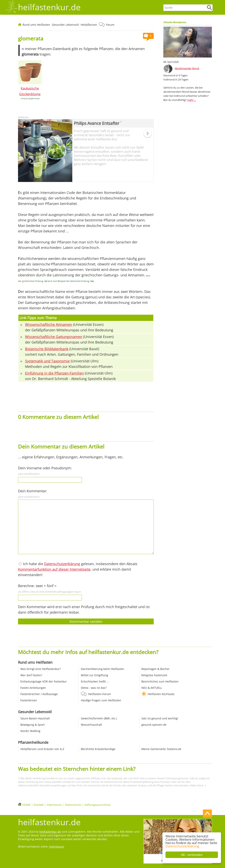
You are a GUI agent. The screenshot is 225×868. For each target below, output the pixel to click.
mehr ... (192, 100)
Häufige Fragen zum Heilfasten (101, 700)
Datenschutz (73, 805)
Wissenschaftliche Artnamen (49, 324)
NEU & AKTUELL (152, 688)
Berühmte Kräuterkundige (98, 749)
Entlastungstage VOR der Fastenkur (44, 681)
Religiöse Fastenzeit (154, 675)
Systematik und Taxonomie (47, 361)
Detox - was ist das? (94, 688)
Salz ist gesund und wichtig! (160, 718)
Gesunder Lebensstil (65, 25)
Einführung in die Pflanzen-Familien (54, 373)
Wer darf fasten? (31, 675)
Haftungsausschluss (98, 805)
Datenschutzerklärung (182, 846)
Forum (110, 25)
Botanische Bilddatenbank (47, 349)
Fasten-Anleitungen (33, 688)
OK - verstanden (192, 855)
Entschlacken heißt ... (95, 681)
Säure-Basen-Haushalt (35, 718)
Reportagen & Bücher (155, 669)
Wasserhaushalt (91, 725)
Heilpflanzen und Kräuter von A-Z (42, 749)
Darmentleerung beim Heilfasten (103, 669)
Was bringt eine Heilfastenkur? (41, 669)
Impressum (54, 805)
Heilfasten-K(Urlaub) (161, 694)
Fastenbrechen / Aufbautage (39, 694)
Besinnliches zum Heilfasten (160, 681)
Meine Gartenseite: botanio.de (161, 749)
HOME (26, 805)
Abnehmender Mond (187, 68)
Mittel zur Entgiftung (94, 675)
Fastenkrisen (29, 700)
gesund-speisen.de (154, 725)
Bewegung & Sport (33, 725)
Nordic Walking (30, 731)
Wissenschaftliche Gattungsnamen (54, 337)
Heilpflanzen (89, 25)
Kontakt (39, 805)
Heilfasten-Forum (99, 694)
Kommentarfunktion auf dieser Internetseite (54, 569)
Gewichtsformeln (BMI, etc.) (99, 718)
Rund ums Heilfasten (36, 25)
